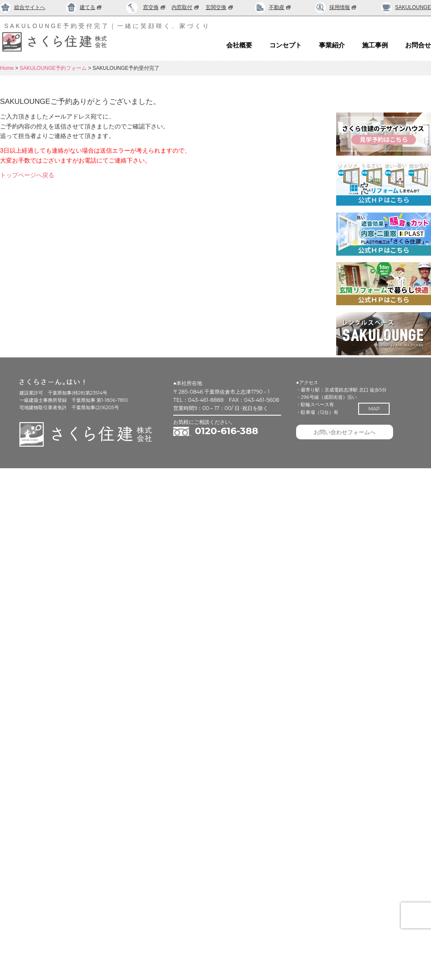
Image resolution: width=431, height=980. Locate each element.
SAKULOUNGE (406, 7)
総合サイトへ (23, 7)
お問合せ (418, 45)
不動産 (273, 7)
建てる (84, 7)
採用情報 (336, 7)
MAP (374, 409)
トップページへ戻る (27, 175)
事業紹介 (332, 45)
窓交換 (155, 7)
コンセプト (286, 45)
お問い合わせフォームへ (345, 432)
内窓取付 (186, 7)
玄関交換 (220, 7)
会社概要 (239, 45)
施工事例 (375, 45)
